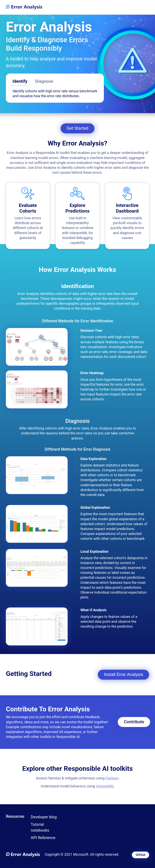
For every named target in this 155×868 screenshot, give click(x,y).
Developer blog (44, 817)
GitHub (140, 855)
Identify (20, 81)
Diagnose (44, 81)
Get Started (77, 128)
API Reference (43, 838)
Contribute (134, 722)
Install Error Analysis (123, 674)
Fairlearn (112, 778)
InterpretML (105, 786)
